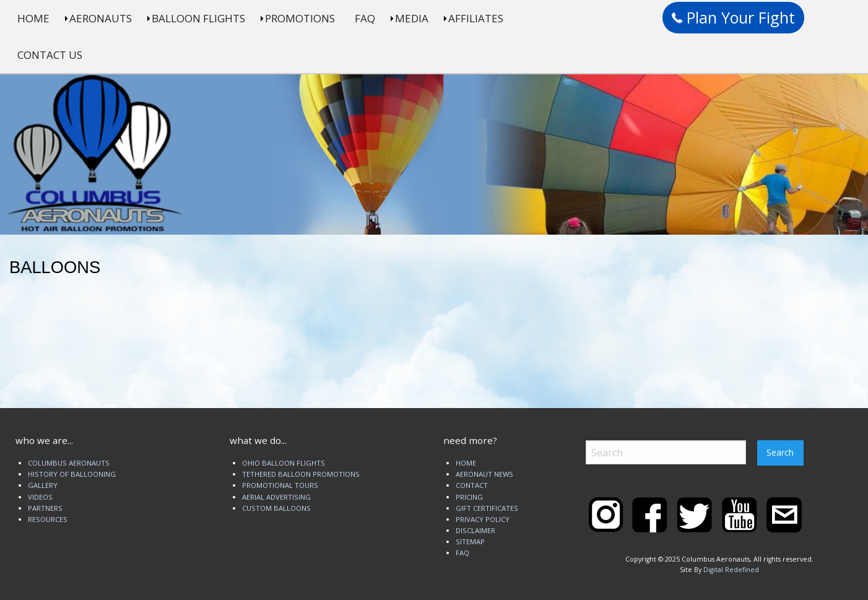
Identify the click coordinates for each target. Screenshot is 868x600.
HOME (33, 18)
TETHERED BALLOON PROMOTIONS (301, 474)
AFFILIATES (476, 18)
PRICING (469, 497)
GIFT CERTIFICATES (487, 508)
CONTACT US (50, 55)
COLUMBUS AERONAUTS (69, 463)
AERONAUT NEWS (484, 474)
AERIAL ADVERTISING (276, 497)
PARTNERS (45, 508)
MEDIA (412, 18)
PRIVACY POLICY (483, 519)
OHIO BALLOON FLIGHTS (284, 463)
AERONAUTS (101, 18)
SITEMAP (470, 541)
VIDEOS (40, 497)
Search (780, 452)
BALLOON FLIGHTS (198, 18)
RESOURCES (48, 519)
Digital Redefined (731, 570)
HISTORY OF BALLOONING (72, 474)
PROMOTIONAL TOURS (280, 485)
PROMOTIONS (300, 18)
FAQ (365, 18)
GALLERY (43, 485)
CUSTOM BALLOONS (276, 508)
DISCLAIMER (475, 530)
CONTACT (472, 485)
